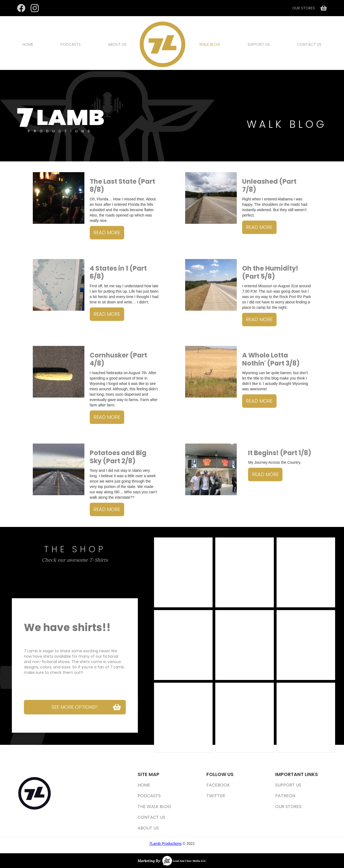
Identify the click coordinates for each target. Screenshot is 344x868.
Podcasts (71, 44)
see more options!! (75, 707)
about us (117, 44)
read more (107, 233)
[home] (163, 44)
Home (28, 44)
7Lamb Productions (165, 844)
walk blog (210, 44)
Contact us (309, 44)
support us (259, 44)
